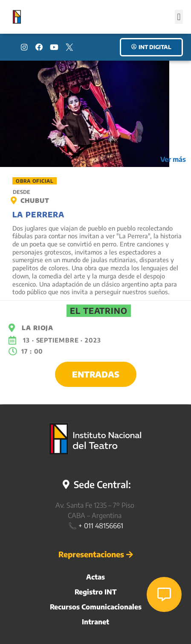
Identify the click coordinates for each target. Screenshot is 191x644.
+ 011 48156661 (101, 526)
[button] (179, 17)
